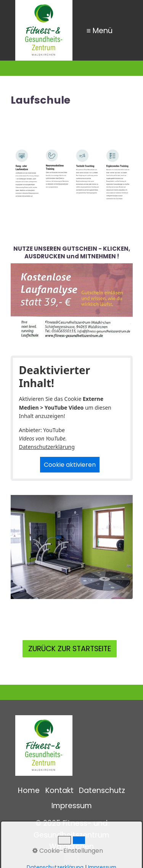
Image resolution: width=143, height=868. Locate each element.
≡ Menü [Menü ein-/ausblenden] (100, 30)
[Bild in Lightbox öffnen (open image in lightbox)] (72, 547)
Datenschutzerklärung (47, 447)
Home (29, 790)
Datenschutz (102, 790)
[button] (70, 649)
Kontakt (59, 790)
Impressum (72, 806)
